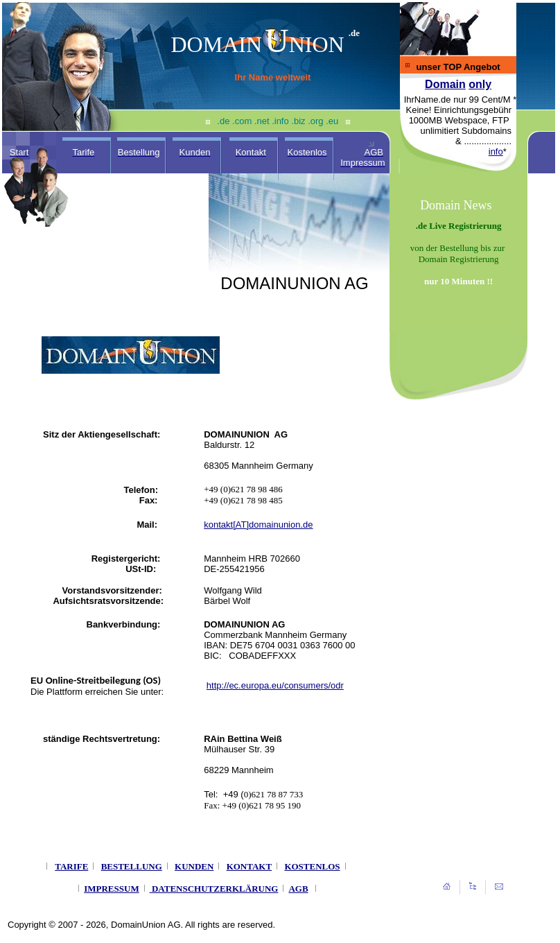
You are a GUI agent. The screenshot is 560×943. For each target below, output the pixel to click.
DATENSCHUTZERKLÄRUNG (215, 889)
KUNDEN (194, 866)
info (496, 152)
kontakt (218, 525)
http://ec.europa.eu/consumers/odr (275, 685)
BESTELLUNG (132, 866)
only (480, 84)
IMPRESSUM (111, 889)
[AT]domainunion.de (273, 525)
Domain (445, 84)
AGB (298, 889)
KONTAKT (250, 866)
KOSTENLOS (312, 866)
